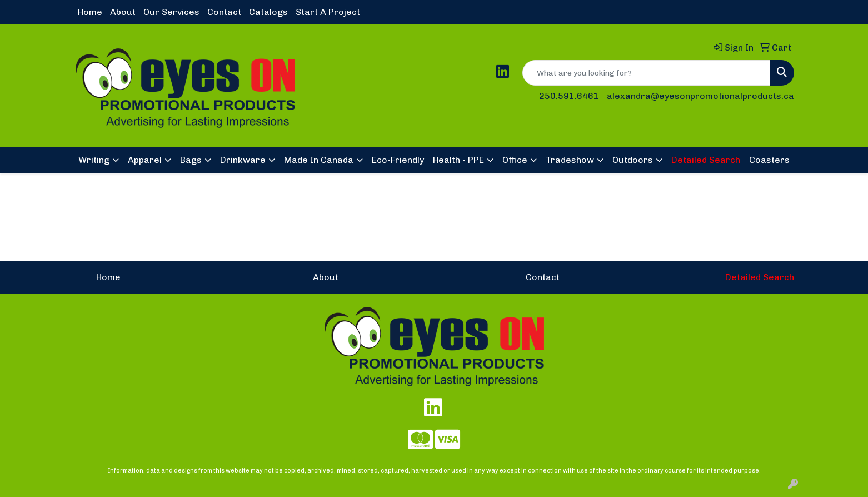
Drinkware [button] (243, 160)
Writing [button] (94, 160)
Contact (224, 12)
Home (90, 12)
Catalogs (268, 12)
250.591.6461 (569, 96)
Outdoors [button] (633, 160)
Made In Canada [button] (319, 160)
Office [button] (515, 160)
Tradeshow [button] (570, 160)
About (123, 12)
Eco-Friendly (398, 160)
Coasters (769, 160)
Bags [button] (191, 160)
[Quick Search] (647, 73)
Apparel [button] (145, 160)
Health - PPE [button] (458, 160)
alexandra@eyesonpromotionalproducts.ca (700, 96)
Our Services (171, 12)
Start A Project (328, 12)
